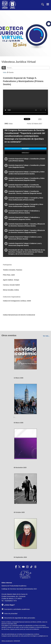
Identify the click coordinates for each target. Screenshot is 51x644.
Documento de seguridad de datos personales (18, 618)
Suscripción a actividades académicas (16, 609)
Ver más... (46, 336)
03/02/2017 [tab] (25, 153)
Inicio (5, 72)
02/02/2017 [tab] (25, 148)
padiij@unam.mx (43, 636)
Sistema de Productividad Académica (14, 586)
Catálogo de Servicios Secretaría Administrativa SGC (19, 589)
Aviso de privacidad (10, 613)
